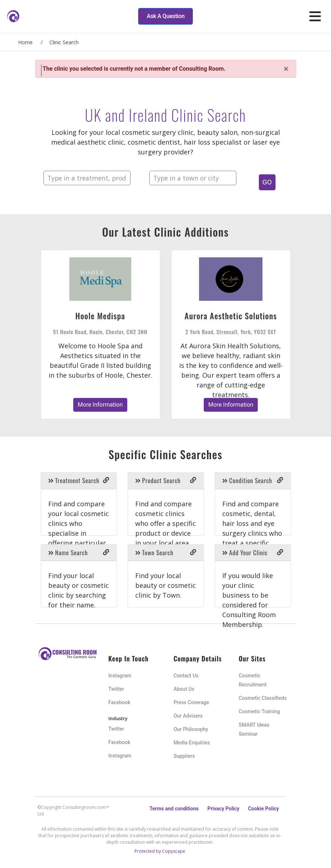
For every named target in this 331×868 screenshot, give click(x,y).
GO (267, 182)
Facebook (119, 702)
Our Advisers (188, 716)
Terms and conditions (174, 809)
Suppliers (184, 756)
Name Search (68, 553)
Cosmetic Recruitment (253, 680)
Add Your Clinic (245, 553)
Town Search (154, 553)
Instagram (120, 676)
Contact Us (186, 676)
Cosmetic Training (260, 711)
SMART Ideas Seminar (254, 729)
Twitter (116, 689)
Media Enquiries (192, 743)
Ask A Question (166, 16)
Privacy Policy (223, 809)
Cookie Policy (263, 809)
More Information (100, 405)
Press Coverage (191, 702)
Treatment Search (74, 480)
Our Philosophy (191, 729)
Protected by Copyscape (160, 851)
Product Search (158, 480)
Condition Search (247, 480)
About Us (184, 689)
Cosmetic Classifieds (263, 698)
